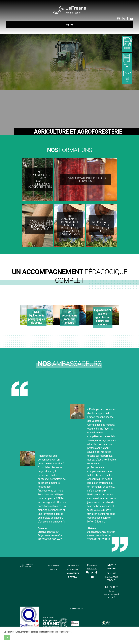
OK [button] (7, 637)
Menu (69, 25)
